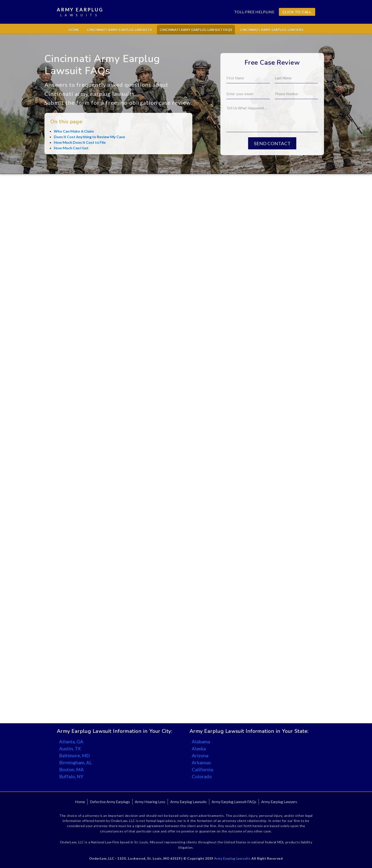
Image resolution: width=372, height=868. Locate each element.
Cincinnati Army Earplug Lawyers (272, 30)
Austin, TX (70, 748)
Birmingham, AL (76, 762)
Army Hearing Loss (150, 802)
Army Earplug (80, 12)
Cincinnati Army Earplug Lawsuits (119, 30)
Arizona (200, 755)
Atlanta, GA (71, 741)
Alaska (199, 748)
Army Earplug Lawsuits (188, 802)
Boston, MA (71, 769)
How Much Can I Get (38, 148)
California (202, 769)
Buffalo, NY (71, 776)
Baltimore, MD (74, 755)
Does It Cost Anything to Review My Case (56, 137)
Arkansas (201, 762)
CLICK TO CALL (297, 12)
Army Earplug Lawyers (279, 802)
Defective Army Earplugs (110, 802)
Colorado (202, 776)
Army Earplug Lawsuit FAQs (234, 802)
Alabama (201, 741)
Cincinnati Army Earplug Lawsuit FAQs (196, 30)
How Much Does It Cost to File (46, 142)
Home (74, 30)
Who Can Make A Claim (41, 131)
